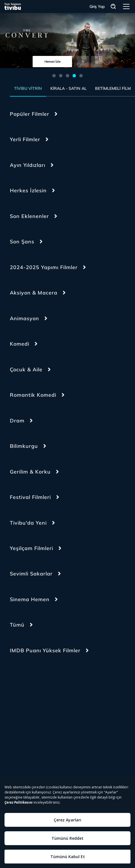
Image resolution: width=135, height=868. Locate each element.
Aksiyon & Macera (34, 293)
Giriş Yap (97, 6)
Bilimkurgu (24, 446)
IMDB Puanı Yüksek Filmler (45, 650)
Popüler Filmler (30, 114)
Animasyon (24, 318)
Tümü (17, 625)
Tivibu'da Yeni (28, 523)
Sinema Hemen (30, 599)
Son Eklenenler (29, 216)
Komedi (20, 344)
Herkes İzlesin (28, 190)
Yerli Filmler (25, 139)
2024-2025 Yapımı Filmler (44, 267)
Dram (17, 421)
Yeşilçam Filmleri (31, 548)
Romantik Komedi (33, 395)
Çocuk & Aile (26, 369)
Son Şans (22, 242)
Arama (113, 7)
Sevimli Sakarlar (31, 574)
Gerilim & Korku (30, 472)
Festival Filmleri (30, 497)
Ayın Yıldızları (28, 165)
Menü (126, 6)
